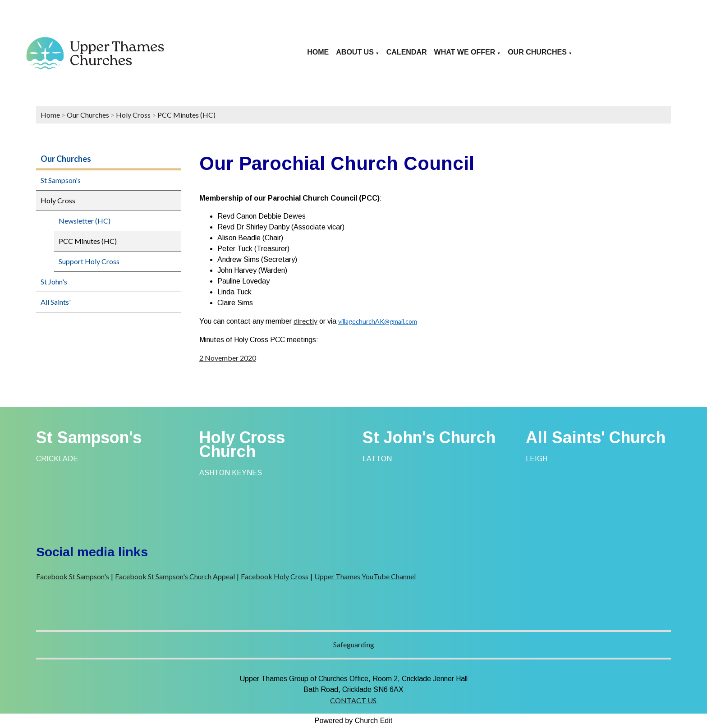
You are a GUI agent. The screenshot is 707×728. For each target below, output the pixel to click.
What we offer (465, 52)
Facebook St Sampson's (73, 576)
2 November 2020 (228, 358)
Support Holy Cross (89, 261)
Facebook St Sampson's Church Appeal (175, 576)
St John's (54, 282)
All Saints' (56, 302)
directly (305, 321)
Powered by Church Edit (354, 721)
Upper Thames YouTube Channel (365, 576)
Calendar (407, 52)
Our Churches (537, 52)
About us (355, 52)
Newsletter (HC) (85, 221)
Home (318, 52)
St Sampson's (61, 180)
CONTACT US (353, 700)
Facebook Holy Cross (275, 576)
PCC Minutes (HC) (186, 115)
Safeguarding (354, 644)
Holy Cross (133, 115)
